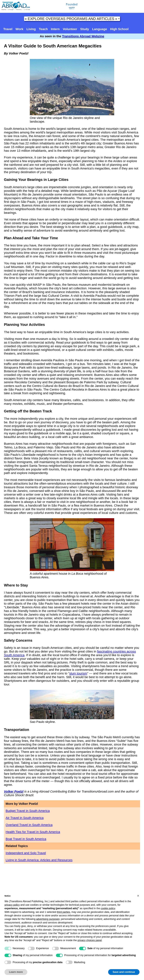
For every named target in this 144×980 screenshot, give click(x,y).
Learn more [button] (16, 972)
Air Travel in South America (25, 818)
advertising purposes (48, 919)
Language (100, 29)
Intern (55, 29)
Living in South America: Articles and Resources (39, 860)
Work (19, 29)
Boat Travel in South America (26, 839)
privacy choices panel (90, 940)
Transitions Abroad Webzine (83, 36)
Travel (8, 29)
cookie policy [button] (108, 908)
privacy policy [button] (12, 905)
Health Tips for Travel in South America (33, 832)
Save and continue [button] (124, 972)
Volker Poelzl (14, 791)
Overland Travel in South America (29, 825)
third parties (63, 912)
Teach (43, 29)
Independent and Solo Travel (26, 853)
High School (119, 29)
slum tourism (78, 673)
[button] (138, 896)
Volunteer (70, 29)
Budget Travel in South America (28, 811)
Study (85, 29)
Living (31, 29)
